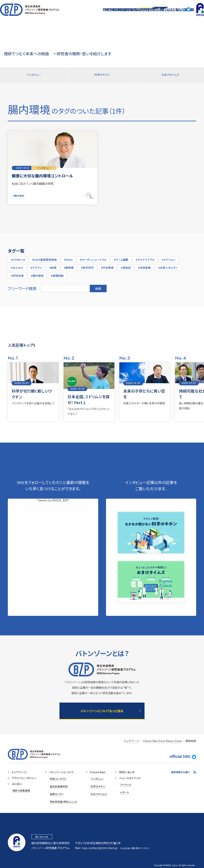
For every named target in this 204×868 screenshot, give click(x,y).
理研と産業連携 (21, 790)
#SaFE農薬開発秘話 (44, 258)
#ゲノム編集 (121, 258)
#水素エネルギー (168, 266)
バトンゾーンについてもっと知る (102, 711)
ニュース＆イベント (179, 14)
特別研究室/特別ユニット (61, 794)
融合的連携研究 (57, 784)
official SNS (181, 5)
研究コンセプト (56, 779)
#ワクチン (36, 266)
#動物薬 (69, 266)
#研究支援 (17, 274)
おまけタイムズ (170, 75)
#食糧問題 (57, 274)
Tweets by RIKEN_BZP (53, 499)
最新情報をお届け (181, 773)
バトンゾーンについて (106, 14)
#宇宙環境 (107, 266)
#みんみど (17, 266)
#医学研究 (87, 266)
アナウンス (121, 785)
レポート (120, 790)
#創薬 (53, 266)
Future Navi (132, 14)
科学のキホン (102, 75)
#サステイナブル (145, 258)
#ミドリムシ (169, 258)
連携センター (55, 789)
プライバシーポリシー (23, 779)
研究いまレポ (154, 14)
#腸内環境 (19, 195)
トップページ (161, 5)
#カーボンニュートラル (93, 258)
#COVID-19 (18, 258)
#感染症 (126, 266)
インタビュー (34, 75)
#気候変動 (144, 266)
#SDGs (68, 258)
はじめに (82, 14)
